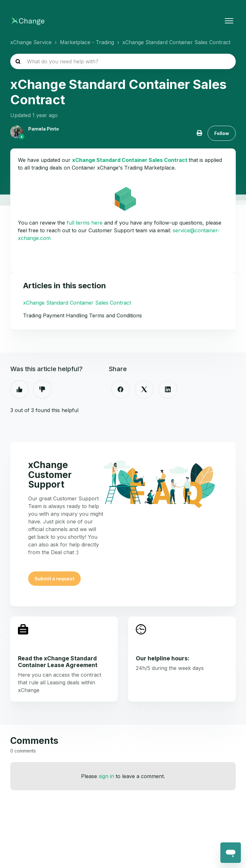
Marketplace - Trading (87, 42)
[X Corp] (144, 389)
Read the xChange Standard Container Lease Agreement (58, 662)
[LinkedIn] (168, 389)
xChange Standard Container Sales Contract (176, 42)
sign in (106, 776)
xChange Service (31, 42)
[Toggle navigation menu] (229, 21)
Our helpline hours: (163, 658)
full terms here (85, 223)
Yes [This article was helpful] (20, 389)
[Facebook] (120, 389)
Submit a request (54, 579)
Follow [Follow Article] (222, 133)
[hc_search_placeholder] (123, 61)
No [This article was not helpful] (42, 389)
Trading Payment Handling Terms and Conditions (82, 315)
